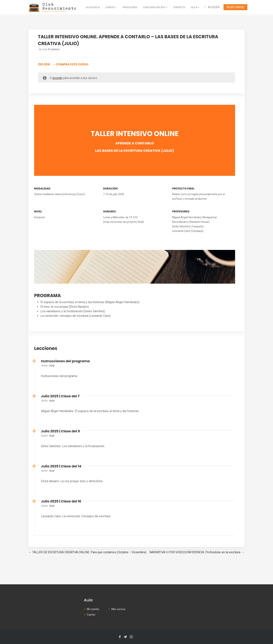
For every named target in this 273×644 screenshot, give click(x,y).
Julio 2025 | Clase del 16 (61, 501)
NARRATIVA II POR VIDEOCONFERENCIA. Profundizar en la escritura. (197, 552)
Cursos (111, 7)
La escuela (93, 7)
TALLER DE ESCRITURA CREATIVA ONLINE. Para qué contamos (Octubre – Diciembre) (87, 552)
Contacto (179, 7)
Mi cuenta (93, 609)
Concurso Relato (155, 7)
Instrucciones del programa (65, 361)
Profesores (130, 7)
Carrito (91, 615)
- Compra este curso (63, 64)
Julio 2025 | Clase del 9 (60, 431)
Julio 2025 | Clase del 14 (61, 466)
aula (52, 366)
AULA (195, 7)
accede (57, 78)
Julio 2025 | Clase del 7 (60, 396)
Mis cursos (118, 609)
